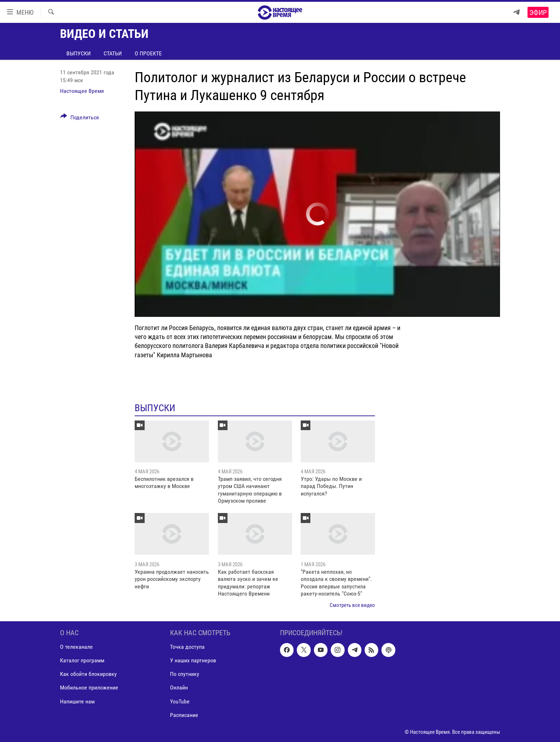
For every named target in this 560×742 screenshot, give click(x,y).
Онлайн (179, 688)
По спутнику (185, 674)
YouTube (180, 701)
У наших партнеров (193, 660)
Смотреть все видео (352, 605)
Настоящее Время (82, 91)
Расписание (184, 715)
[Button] (80, 119)
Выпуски (79, 53)
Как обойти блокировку (88, 674)
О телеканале (76, 647)
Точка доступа (187, 647)
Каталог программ (82, 660)
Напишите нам (77, 701)
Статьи (113, 53)
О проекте (148, 53)
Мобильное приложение (89, 688)
